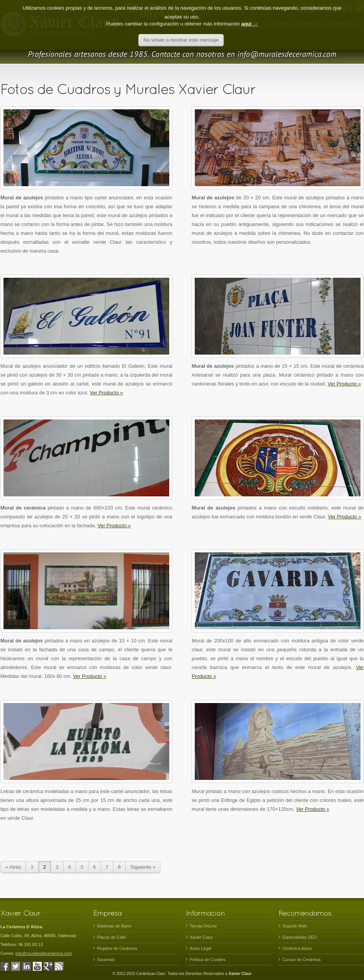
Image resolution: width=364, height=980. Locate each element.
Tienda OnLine (203, 926)
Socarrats (106, 960)
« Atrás (13, 867)
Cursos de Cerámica (301, 960)
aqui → (249, 16)
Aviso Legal (201, 948)
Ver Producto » (106, 393)
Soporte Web (295, 926)
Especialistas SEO (300, 937)
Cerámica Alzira (297, 948)
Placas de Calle (111, 937)
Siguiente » (143, 867)
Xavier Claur (201, 937)
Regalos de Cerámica (117, 948)
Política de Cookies (208, 960)
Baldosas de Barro (114, 926)
